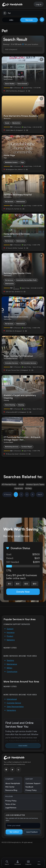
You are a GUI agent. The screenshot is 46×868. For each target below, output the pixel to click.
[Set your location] (30, 44)
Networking (11, 710)
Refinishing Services (12, 447)
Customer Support (33, 783)
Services (29, 20)
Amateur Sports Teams (35, 484)
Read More (23, 746)
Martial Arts (16, 123)
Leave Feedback (32, 832)
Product (10, 636)
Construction (12, 671)
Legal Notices (11, 808)
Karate (7, 123)
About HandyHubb (13, 783)
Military (10, 668)
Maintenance (12, 664)
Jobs (11, 20)
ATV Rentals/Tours (9, 484)
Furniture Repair (27, 447)
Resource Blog (11, 790)
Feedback (29, 787)
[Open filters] (42, 20)
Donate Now (23, 592)
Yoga (22, 162)
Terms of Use (10, 804)
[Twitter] (12, 770)
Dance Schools (22, 84)
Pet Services (9, 202)
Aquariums (19, 488)
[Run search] (5, 13)
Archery (28, 488)
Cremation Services (11, 363)
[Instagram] (6, 770)
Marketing (11, 640)
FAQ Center (10, 787)
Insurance (11, 632)
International (12, 699)
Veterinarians (21, 202)
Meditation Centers (11, 162)
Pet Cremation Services (29, 363)
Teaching (10, 660)
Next (40, 495)
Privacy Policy (31, 790)
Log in (39, 4)
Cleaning (21, 405)
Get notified (14, 832)
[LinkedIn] (19, 770)
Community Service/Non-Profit (26, 280)
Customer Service (14, 703)
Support (10, 629)
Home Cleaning (10, 405)
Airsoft (21, 484)
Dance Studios (10, 84)
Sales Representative (15, 706)
